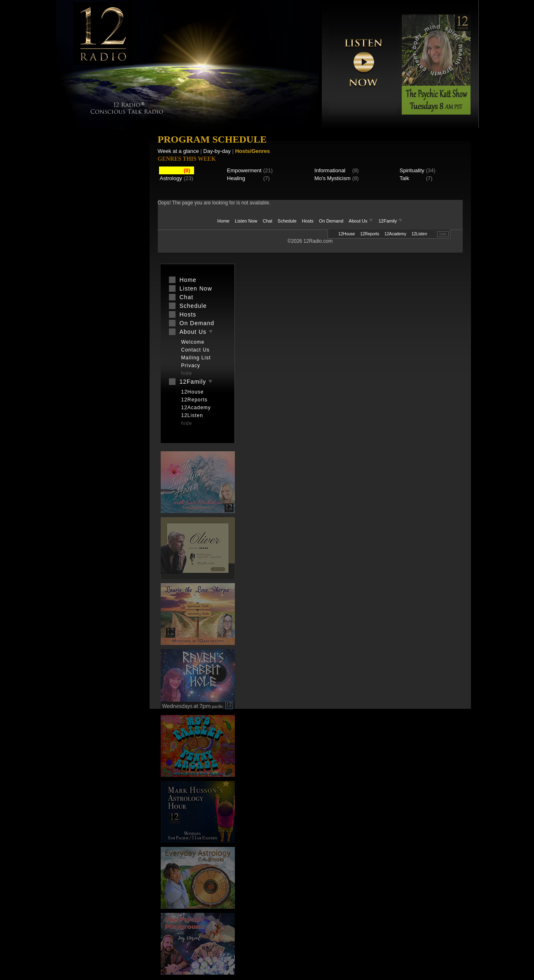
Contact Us (196, 350)
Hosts (308, 221)
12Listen (419, 234)
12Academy (395, 234)
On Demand (331, 221)
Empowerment (244, 170)
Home (224, 221)
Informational (330, 170)
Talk (404, 178)
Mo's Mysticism (333, 178)
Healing (236, 178)
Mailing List (196, 358)
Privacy (191, 366)
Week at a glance (178, 151)
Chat (268, 221)
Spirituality (412, 170)
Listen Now (246, 221)
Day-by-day (217, 151)
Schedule (287, 221)
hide (443, 234)
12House (347, 234)
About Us (361, 221)
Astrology (171, 178)
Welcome (193, 342)
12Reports (370, 234)
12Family (391, 221)
